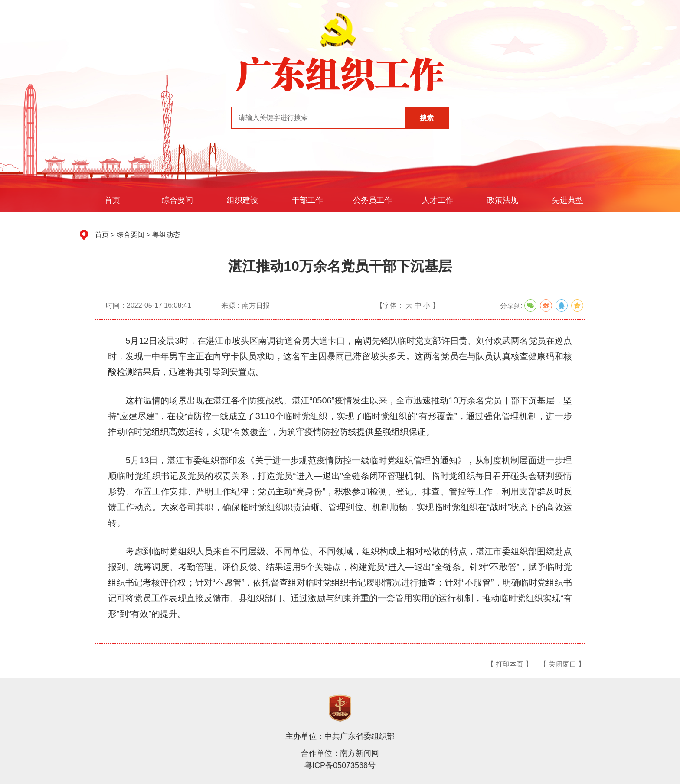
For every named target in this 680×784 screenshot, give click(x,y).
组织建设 (242, 200)
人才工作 (438, 200)
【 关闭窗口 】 (562, 664)
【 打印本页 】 (510, 664)
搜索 (427, 118)
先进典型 (568, 200)
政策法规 (503, 200)
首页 (112, 200)
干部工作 (307, 200)
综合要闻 (177, 200)
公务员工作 (373, 200)
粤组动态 (166, 235)
